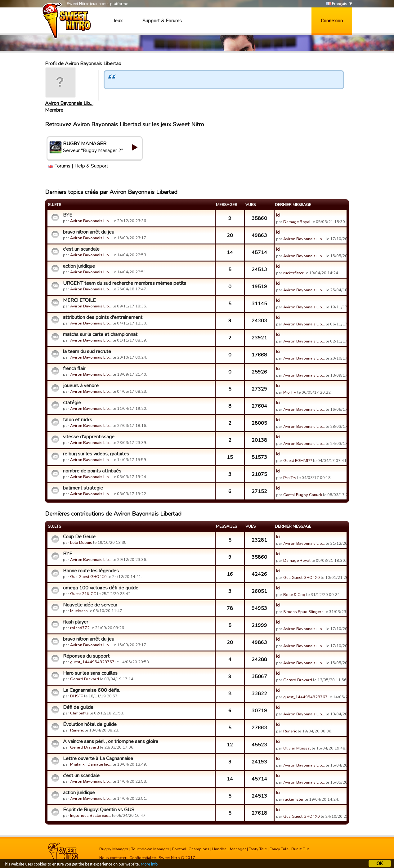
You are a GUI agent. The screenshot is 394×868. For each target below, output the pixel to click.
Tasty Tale (258, 849)
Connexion (332, 21)
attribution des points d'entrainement (103, 317)
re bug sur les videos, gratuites (96, 454)
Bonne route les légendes (91, 571)
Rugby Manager (114, 849)
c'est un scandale (81, 249)
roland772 (80, 628)
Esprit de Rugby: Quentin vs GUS (99, 810)
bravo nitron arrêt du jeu (89, 232)
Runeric (77, 730)
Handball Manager (229, 849)
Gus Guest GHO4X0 (88, 577)
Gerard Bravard (85, 679)
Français (337, 4)
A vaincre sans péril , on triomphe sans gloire (111, 741)
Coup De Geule (79, 537)
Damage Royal (297, 222)
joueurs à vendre (81, 386)
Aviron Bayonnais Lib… (69, 103)
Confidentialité (143, 858)
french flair (74, 369)
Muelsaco (79, 611)
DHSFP (77, 696)
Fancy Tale (279, 849)
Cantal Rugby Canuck (303, 495)
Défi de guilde (78, 707)
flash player (76, 622)
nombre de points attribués (92, 471)
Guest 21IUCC (83, 594)
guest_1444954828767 (92, 662)
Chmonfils (79, 713)
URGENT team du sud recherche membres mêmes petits (125, 283)
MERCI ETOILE (79, 300)
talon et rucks (78, 420)
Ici (278, 215)
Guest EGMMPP (298, 461)
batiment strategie (83, 488)
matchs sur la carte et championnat (100, 334)
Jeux (118, 21)
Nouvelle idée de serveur (90, 605)
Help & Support (91, 166)
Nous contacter (113, 858)
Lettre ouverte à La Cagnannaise (98, 758)
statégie (72, 403)
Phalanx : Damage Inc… (91, 764)
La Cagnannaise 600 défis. (92, 690)
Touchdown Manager (150, 849)
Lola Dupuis (81, 543)
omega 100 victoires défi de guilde (101, 588)
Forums (62, 166)
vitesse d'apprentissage (89, 437)
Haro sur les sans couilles (90, 673)
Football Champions (191, 849)
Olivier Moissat (297, 748)
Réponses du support (86, 656)
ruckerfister (293, 273)
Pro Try (290, 392)
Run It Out (300, 849)
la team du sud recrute (87, 351)
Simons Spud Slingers (303, 612)
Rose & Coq (294, 595)
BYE (68, 215)
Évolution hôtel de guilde (90, 724)
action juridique (79, 266)
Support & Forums (162, 21)
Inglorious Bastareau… (91, 816)
